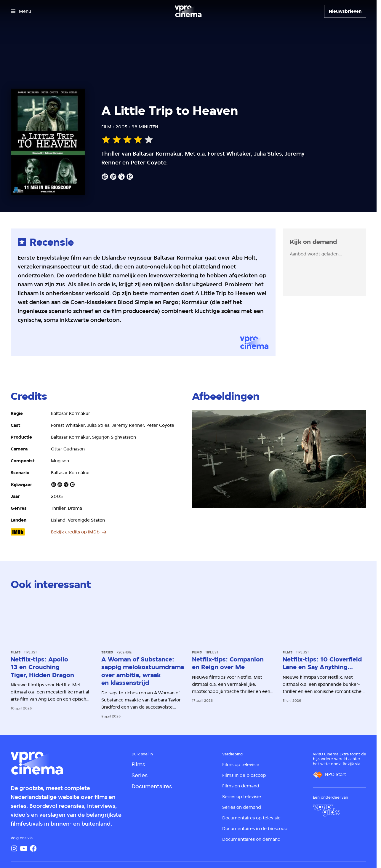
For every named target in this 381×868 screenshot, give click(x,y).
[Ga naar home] (188, 11)
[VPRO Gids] (326, 811)
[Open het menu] (21, 11)
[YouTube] (24, 848)
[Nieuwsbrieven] (345, 11)
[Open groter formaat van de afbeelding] (279, 459)
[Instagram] (14, 848)
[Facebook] (33, 848)
